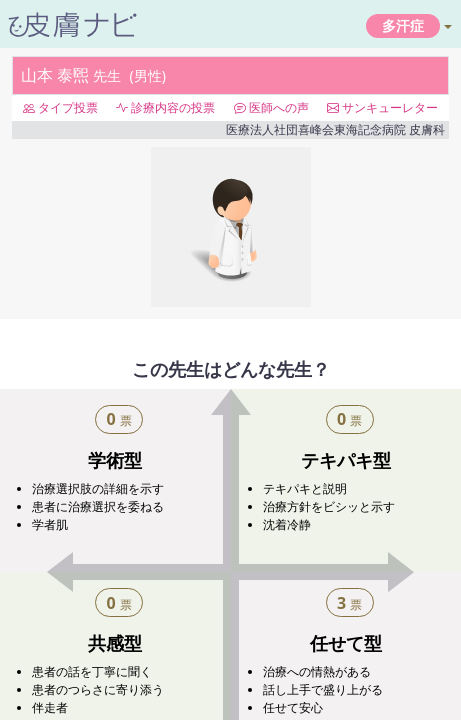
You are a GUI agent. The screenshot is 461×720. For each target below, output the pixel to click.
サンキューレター (382, 107)
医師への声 (271, 107)
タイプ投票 (60, 107)
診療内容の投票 (165, 107)
